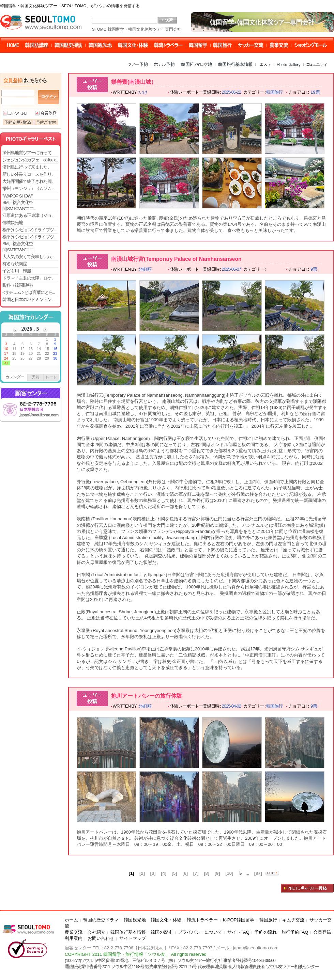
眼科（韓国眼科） (19, 285)
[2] (142, 873)
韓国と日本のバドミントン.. (28, 299)
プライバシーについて (200, 932)
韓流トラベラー (202, 920)
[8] (207, 873)
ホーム (71, 920)
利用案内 (74, 938)
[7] (196, 873)
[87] (258, 873)
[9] (217, 873)
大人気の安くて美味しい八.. (28, 257)
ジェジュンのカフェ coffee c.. (30, 160)
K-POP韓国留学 (239, 920)
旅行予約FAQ (295, 932)
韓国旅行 (268, 920)
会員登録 (322, 932)
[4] (164, 873)
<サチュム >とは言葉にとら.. (28, 292)
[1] (132, 873)
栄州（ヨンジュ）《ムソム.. (28, 188)
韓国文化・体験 (166, 920)
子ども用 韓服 (17, 271)
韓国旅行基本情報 (128, 932)
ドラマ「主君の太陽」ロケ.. (28, 278)
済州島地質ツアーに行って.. (28, 153)
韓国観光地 (135, 920)
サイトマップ (133, 938)
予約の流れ (266, 932)
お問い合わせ (101, 938)
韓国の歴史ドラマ (101, 920)
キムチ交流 (293, 920)
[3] (153, 873)
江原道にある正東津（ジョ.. (28, 215)
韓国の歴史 (162, 932)
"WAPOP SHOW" (18, 196)
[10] (229, 873)
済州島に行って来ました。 (27, 167)
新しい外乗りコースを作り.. (28, 174)
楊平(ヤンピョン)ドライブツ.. (29, 230)
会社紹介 (96, 932)
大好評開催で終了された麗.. (28, 181)
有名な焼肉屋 (15, 264)
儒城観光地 (13, 223)
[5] (174, 873)
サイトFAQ (238, 932)
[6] (185, 873)
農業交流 (74, 932)
